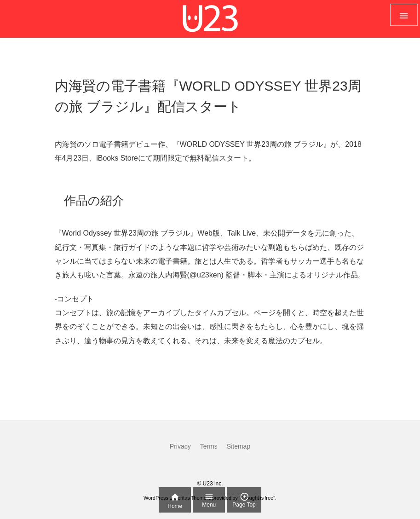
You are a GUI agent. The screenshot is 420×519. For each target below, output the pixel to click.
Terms (209, 446)
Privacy (180, 446)
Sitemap (239, 446)
